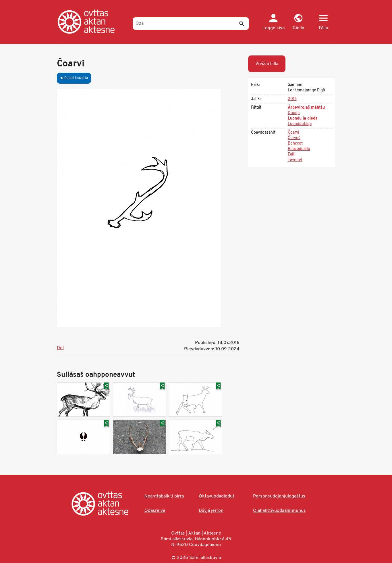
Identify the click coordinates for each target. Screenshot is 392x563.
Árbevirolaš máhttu (306, 108)
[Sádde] (242, 24)
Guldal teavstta (74, 78)
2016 (292, 99)
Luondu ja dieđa (303, 119)
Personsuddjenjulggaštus (279, 496)
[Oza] (191, 24)
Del (60, 348)
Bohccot (295, 144)
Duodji (294, 113)
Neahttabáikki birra (164, 496)
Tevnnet (295, 160)
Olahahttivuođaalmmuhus (279, 511)
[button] (299, 22)
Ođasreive (155, 511)
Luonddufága (300, 124)
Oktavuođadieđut (217, 496)
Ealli (292, 154)
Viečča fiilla (267, 64)
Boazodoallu (299, 149)
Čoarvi (293, 133)
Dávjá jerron (211, 511)
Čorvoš (294, 138)
